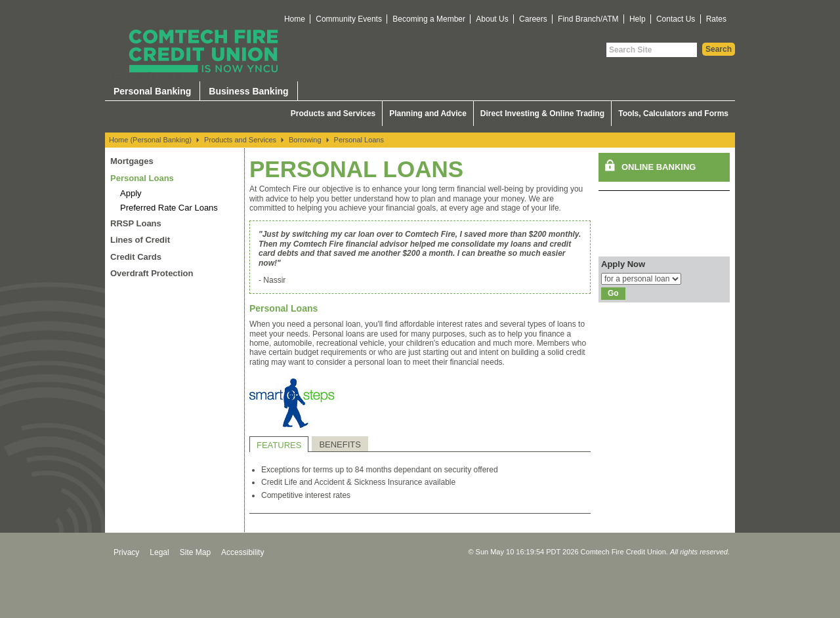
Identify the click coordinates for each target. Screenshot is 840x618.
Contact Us (676, 19)
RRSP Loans (136, 223)
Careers (533, 19)
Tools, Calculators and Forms (673, 113)
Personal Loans (359, 140)
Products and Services (333, 113)
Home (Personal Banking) (150, 140)
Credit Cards (136, 257)
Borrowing (305, 140)
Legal (159, 552)
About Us (492, 19)
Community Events (349, 19)
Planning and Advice (428, 113)
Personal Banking (152, 91)
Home (295, 19)
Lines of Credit (140, 240)
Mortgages (132, 161)
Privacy (126, 552)
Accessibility (242, 552)
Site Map (195, 552)
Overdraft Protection (152, 273)
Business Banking (248, 91)
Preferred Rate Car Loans (169, 208)
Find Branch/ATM (588, 19)
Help (638, 19)
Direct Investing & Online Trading (542, 113)
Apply (131, 193)
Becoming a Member (429, 19)
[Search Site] (652, 50)
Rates (716, 19)
